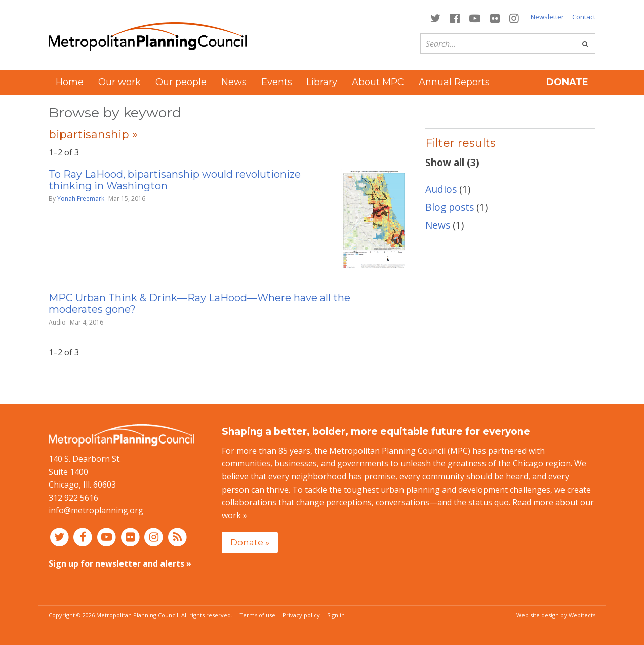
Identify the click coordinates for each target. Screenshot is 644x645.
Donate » (250, 542)
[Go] (585, 44)
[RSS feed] (177, 537)
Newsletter (547, 17)
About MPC (378, 82)
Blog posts (450, 207)
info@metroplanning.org (96, 510)
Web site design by (556, 615)
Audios (441, 189)
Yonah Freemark (81, 199)
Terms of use (257, 615)
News (234, 82)
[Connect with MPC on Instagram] (514, 17)
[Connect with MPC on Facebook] (455, 17)
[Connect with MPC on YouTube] (475, 17)
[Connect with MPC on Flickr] (495, 17)
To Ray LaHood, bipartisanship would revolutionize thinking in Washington (175, 180)
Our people (181, 82)
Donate (567, 82)
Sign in (336, 615)
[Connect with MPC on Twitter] (435, 17)
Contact (584, 17)
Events (277, 82)
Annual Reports (454, 82)
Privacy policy (301, 615)
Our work (119, 82)
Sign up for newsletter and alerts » (120, 563)
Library (322, 82)
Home (70, 82)
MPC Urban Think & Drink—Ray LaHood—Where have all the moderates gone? (199, 304)
